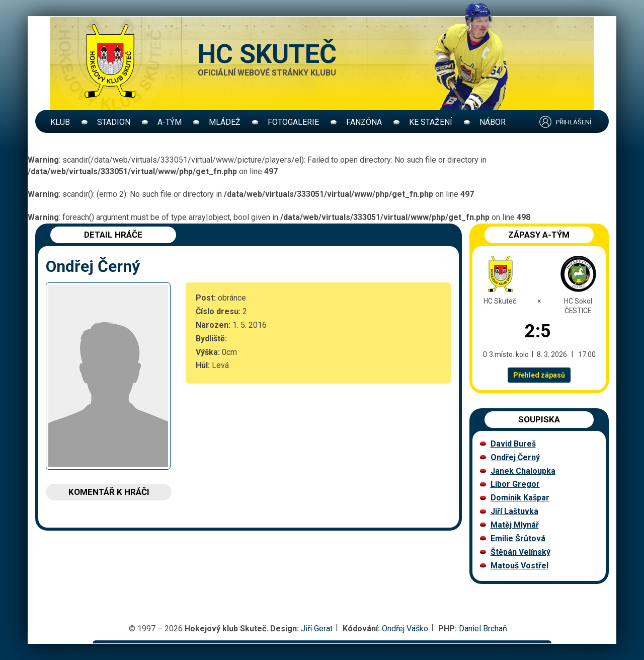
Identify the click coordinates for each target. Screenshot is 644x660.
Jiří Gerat (317, 629)
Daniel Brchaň (483, 629)
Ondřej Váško (405, 629)
